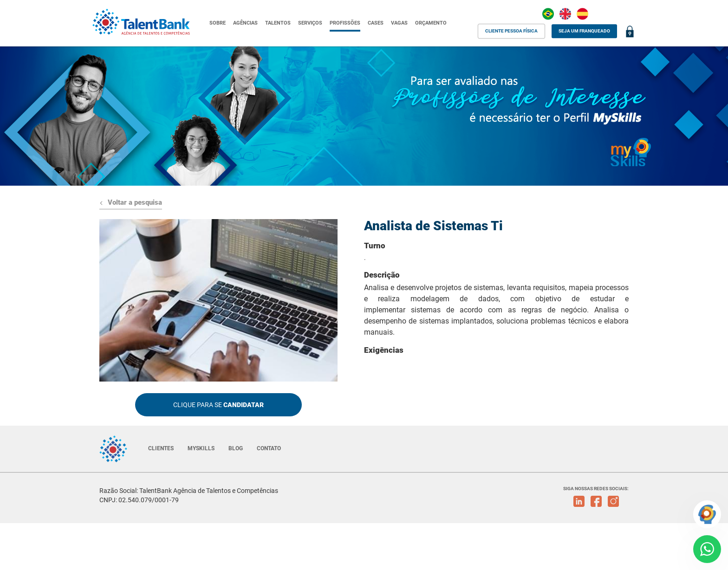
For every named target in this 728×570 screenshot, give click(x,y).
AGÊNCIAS (245, 23)
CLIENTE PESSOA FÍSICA (511, 31)
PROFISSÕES (345, 23)
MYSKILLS (201, 448)
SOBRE (218, 23)
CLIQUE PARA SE (218, 405)
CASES (376, 23)
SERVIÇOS (310, 23)
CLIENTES (161, 448)
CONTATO (269, 448)
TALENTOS (278, 23)
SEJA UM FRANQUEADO (584, 31)
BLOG (236, 448)
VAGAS (399, 23)
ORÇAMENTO (431, 23)
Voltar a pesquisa (131, 202)
